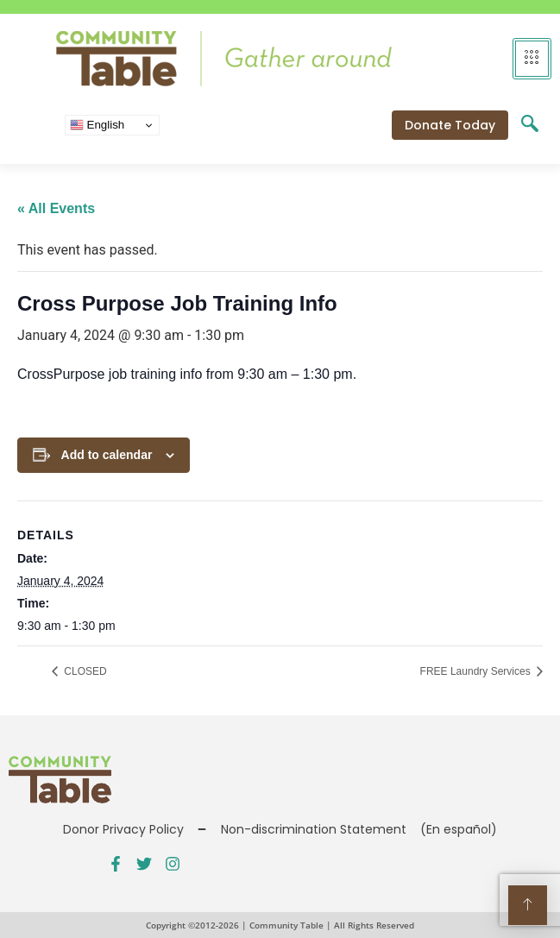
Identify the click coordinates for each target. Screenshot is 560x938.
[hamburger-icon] (532, 59)
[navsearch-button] (530, 125)
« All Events (56, 208)
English (97, 125)
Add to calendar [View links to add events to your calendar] (107, 455)
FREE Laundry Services (477, 671)
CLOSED (84, 671)
